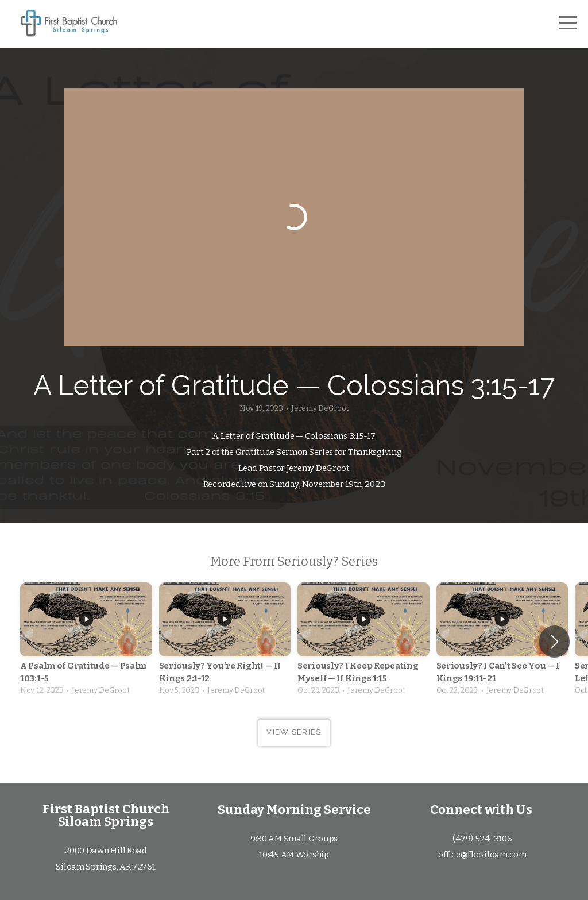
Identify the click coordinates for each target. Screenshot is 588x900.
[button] (554, 642)
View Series (294, 732)
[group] (86, 642)
